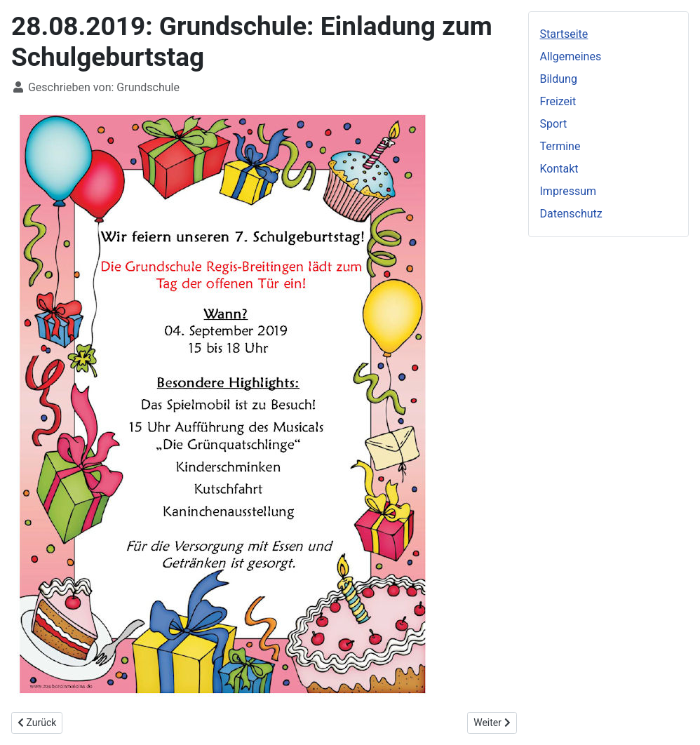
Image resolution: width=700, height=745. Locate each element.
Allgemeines (571, 56)
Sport (554, 124)
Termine (560, 146)
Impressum (568, 191)
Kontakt (559, 169)
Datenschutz (571, 214)
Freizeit (558, 101)
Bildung (559, 79)
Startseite (564, 34)
